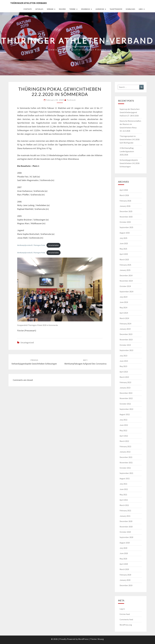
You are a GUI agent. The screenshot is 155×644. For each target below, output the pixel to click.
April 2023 (124, 372)
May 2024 (123, 307)
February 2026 (125, 201)
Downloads (130, 9)
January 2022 (125, 452)
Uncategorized (27, 342)
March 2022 (124, 441)
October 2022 (125, 404)
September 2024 (126, 292)
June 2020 (124, 553)
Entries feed (125, 614)
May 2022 (123, 430)
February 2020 (125, 575)
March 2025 (124, 259)
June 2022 (124, 425)
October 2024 (125, 286)
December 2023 (126, 334)
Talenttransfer (116, 9)
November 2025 (126, 217)
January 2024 (125, 329)
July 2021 (123, 484)
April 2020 (124, 564)
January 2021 (125, 516)
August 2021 (125, 478)
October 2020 (125, 532)
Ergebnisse (86, 9)
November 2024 (126, 281)
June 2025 (124, 243)
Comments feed (126, 619)
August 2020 (125, 543)
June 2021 (124, 489)
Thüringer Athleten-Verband (29, 3)
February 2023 (125, 382)
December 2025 (126, 211)
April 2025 (124, 254)
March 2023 (124, 377)
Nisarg (101, 639)
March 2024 (124, 318)
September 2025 (126, 227)
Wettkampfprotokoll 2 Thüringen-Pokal (31, 253)
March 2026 (124, 195)
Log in (122, 609)
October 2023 (125, 345)
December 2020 (126, 521)
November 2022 (126, 398)
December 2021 (126, 457)
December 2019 (126, 585)
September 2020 (126, 537)
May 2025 (123, 249)
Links (141, 9)
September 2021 (126, 473)
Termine (72, 9)
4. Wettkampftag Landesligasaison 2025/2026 (127, 151)
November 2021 (126, 463)
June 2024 (124, 302)
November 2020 (126, 527)
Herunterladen (53, 245)
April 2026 (124, 190)
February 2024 (125, 324)
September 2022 (126, 409)
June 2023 (124, 361)
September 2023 (126, 350)
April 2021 (124, 500)
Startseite (28, 9)
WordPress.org (126, 625)
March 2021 (124, 505)
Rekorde (62, 9)
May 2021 (123, 495)
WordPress (83, 639)
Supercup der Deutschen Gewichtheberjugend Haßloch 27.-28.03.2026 (130, 112)
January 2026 (125, 206)
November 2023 (126, 340)
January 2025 (125, 270)
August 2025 (125, 233)
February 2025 (125, 265)
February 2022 (125, 446)
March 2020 (124, 569)
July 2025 (123, 238)
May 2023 (123, 366)
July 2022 (123, 420)
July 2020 (123, 548)
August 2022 (125, 414)
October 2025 (125, 222)
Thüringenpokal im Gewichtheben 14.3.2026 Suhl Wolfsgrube (130, 139)
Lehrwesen (100, 9)
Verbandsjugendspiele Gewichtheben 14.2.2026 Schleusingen (130, 163)
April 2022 (124, 436)
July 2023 (123, 356)
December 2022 (126, 393)
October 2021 (125, 468)
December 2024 (126, 275)
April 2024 (124, 313)
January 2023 (125, 388)
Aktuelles (39, 9)
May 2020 (123, 559)
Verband (50, 9)
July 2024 (123, 297)
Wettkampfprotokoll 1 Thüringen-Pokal (31, 245)
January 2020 (125, 580)
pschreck (71, 100)
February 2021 (125, 511)
